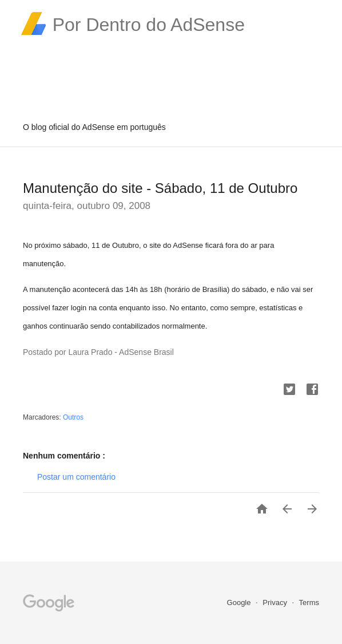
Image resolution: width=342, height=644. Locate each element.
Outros (73, 417)
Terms (309, 602)
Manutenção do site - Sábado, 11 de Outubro (160, 188)
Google (240, 602)
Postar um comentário (76, 477)
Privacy (276, 602)
